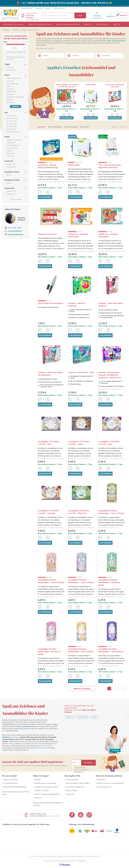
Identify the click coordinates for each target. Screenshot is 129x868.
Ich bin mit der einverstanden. (81, 770)
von (5, 44)
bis (26, 44)
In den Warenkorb (67, 118)
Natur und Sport (102, 24)
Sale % (116, 24)
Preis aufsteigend (55, 127)
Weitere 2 (16, 107)
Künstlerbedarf (82, 717)
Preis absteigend (71, 127)
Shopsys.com (82, 861)
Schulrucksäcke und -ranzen (14, 24)
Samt (56, 744)
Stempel (94, 717)
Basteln (88, 24)
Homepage (6, 30)
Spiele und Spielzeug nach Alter (68, 24)
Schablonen (70, 717)
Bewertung (84, 127)
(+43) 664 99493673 (30, 16)
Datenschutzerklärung (81, 770)
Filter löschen (16, 199)
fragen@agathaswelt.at (16, 234)
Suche (80, 15)
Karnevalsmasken (46, 746)
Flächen (11, 744)
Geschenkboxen (41, 748)
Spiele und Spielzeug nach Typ (40, 24)
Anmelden (88, 763)
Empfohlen (41, 127)
